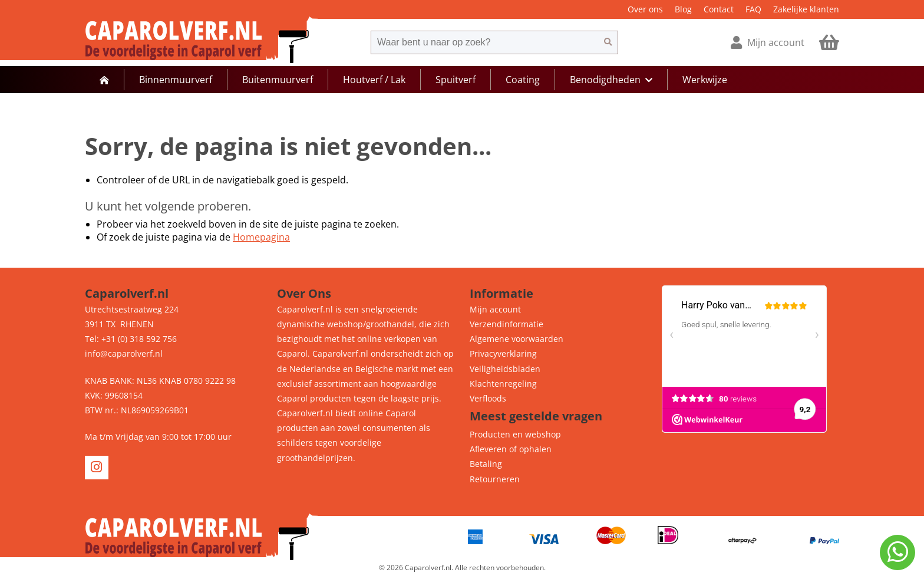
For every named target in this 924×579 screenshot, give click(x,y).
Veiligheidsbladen (505, 369)
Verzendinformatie (506, 324)
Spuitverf (456, 80)
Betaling (486, 464)
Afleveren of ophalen (511, 449)
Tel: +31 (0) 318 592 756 (131, 339)
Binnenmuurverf (176, 80)
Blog (683, 9)
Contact (719, 9)
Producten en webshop (515, 434)
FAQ (753, 9)
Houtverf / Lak (374, 80)
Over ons (645, 9)
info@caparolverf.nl (124, 353)
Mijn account (495, 309)
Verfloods (488, 398)
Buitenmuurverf (278, 80)
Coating (523, 80)
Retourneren (495, 479)
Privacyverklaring (503, 353)
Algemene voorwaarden (517, 339)
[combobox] (484, 42)
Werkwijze (705, 80)
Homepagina (261, 237)
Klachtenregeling (503, 384)
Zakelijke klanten (806, 9)
